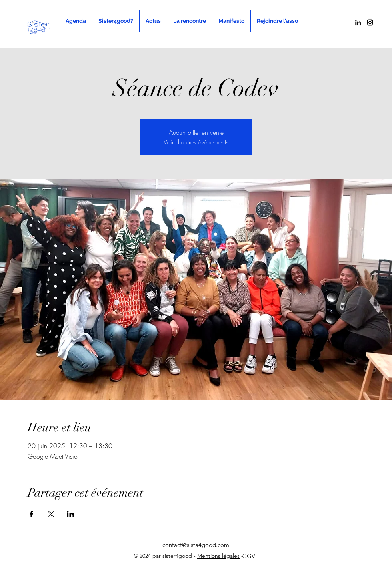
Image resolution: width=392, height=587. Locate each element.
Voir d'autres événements (196, 142)
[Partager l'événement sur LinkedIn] (71, 514)
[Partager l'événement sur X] (51, 514)
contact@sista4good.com (196, 545)
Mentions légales (218, 556)
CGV (249, 556)
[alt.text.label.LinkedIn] (358, 22)
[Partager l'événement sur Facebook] (31, 514)
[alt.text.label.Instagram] (370, 22)
